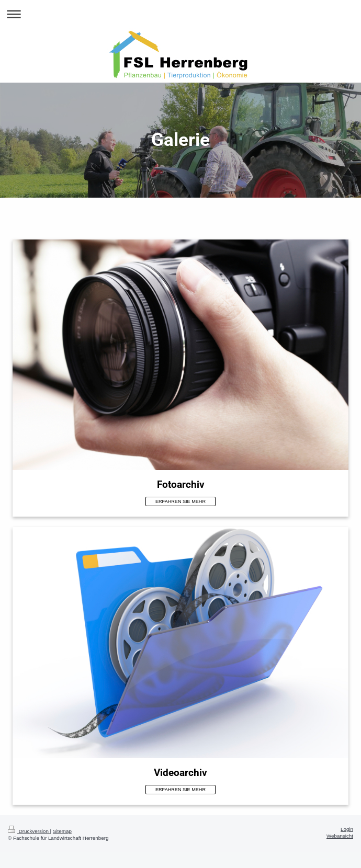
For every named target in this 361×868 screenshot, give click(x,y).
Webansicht (340, 836)
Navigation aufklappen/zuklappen (180, 14)
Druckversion (29, 831)
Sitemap (62, 831)
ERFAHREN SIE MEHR (180, 501)
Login (347, 829)
